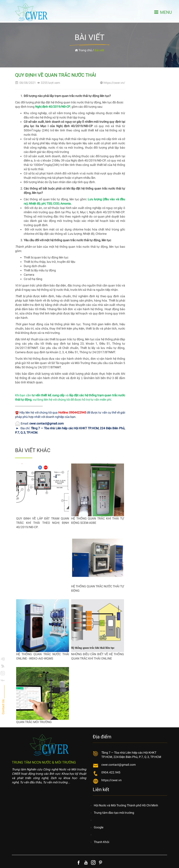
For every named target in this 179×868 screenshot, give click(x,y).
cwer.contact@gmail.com (119, 765)
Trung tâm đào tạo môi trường (114, 813)
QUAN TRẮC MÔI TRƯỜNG (34, 722)
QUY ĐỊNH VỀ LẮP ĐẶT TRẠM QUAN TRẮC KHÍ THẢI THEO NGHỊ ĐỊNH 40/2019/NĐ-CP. (43, 523)
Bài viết (99, 50)
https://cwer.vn (111, 780)
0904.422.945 (111, 772)
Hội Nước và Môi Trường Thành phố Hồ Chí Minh (126, 805)
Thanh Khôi (101, 842)
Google (99, 827)
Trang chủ (83, 50)
